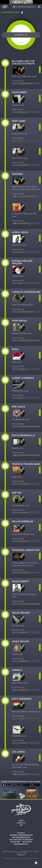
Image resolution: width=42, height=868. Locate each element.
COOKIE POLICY (21, 855)
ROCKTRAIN (27, 842)
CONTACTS (21, 823)
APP (21, 825)
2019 (13, 12)
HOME (21, 821)
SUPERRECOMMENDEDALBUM (21, 835)
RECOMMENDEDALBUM (21, 837)
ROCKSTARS (15, 842)
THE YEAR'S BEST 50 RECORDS (21, 840)
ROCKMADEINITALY (21, 844)
